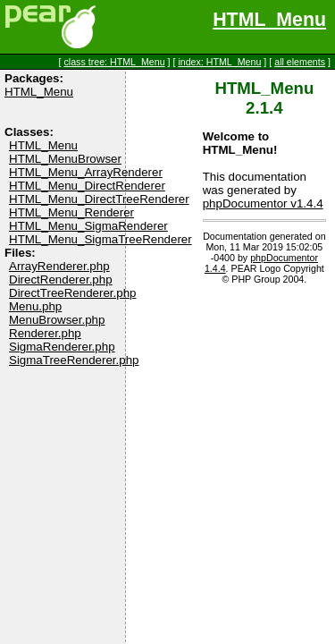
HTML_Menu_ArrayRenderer (86, 172)
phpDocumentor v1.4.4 (263, 203)
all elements (300, 62)
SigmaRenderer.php (62, 347)
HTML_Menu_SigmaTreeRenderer (100, 239)
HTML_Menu (269, 20)
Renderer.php (45, 333)
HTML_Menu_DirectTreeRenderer (99, 199)
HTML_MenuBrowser (65, 159)
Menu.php (35, 306)
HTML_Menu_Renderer (71, 212)
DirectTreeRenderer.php (72, 293)
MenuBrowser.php (57, 320)
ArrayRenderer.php (59, 266)
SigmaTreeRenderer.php (74, 360)
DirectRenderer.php (61, 280)
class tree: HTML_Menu (114, 62)
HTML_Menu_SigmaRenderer (88, 226)
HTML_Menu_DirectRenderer (87, 186)
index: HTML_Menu (219, 62)
